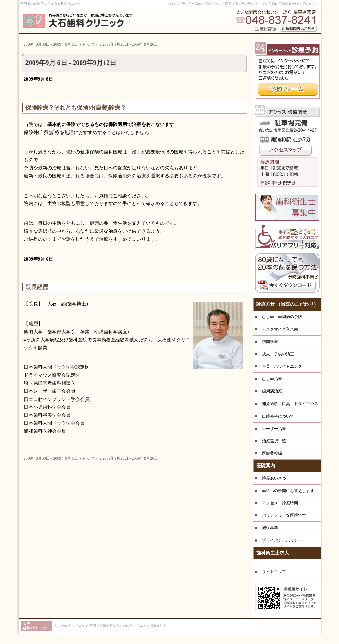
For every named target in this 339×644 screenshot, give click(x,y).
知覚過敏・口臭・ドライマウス (290, 404)
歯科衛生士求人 (273, 553)
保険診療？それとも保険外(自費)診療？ (76, 108)
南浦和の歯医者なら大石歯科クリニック (51, 4)
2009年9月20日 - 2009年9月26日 (130, 44)
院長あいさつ (274, 478)
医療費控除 (272, 453)
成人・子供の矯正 (278, 354)
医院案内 (266, 466)
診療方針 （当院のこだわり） (287, 304)
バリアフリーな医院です (284, 515)
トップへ (90, 44)
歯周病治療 (272, 391)
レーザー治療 (274, 429)
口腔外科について (278, 416)
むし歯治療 (272, 379)
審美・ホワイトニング (282, 366)
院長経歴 (37, 287)
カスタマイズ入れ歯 (280, 329)
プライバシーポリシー (282, 540)
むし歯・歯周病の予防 (282, 317)
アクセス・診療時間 (280, 503)
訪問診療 (270, 342)
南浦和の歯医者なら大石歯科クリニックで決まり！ (128, 625)
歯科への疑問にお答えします (288, 491)
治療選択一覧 (274, 441)
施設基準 (270, 528)
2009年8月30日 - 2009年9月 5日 (51, 44)
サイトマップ (274, 572)
